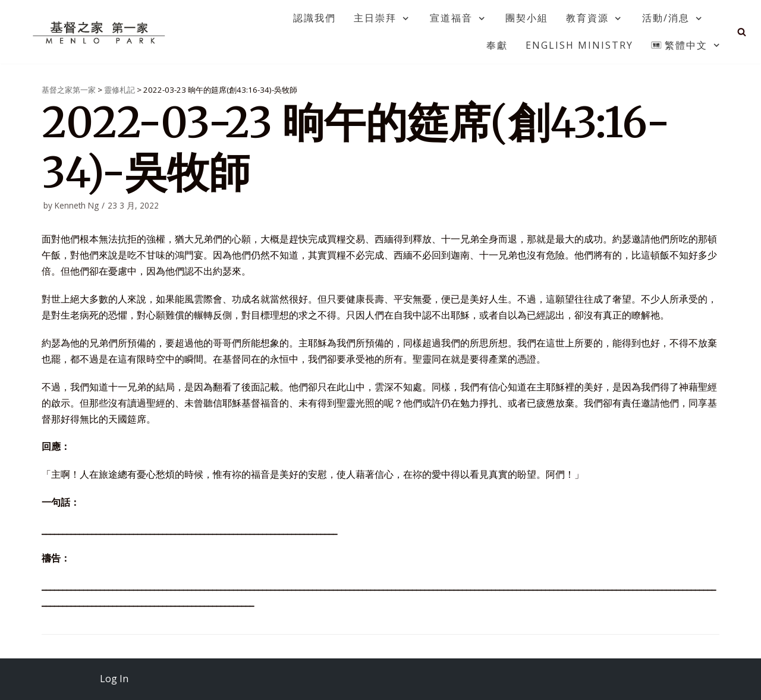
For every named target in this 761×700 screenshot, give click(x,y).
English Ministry (579, 45)
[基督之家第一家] (100, 32)
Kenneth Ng (77, 205)
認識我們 (315, 18)
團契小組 (527, 18)
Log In (114, 679)
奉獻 (497, 45)
